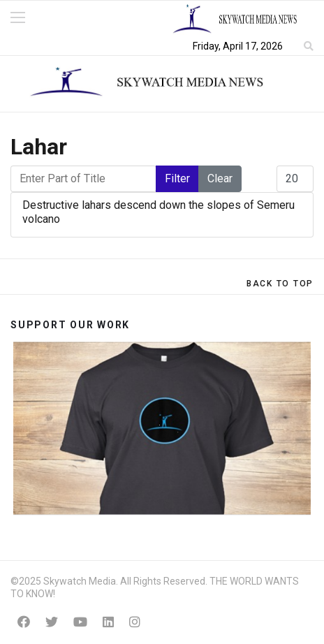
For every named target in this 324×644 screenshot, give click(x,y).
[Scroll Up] (280, 284)
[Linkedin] (108, 622)
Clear (220, 178)
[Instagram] (135, 622)
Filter (177, 178)
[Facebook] (24, 622)
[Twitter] (52, 622)
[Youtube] (80, 622)
